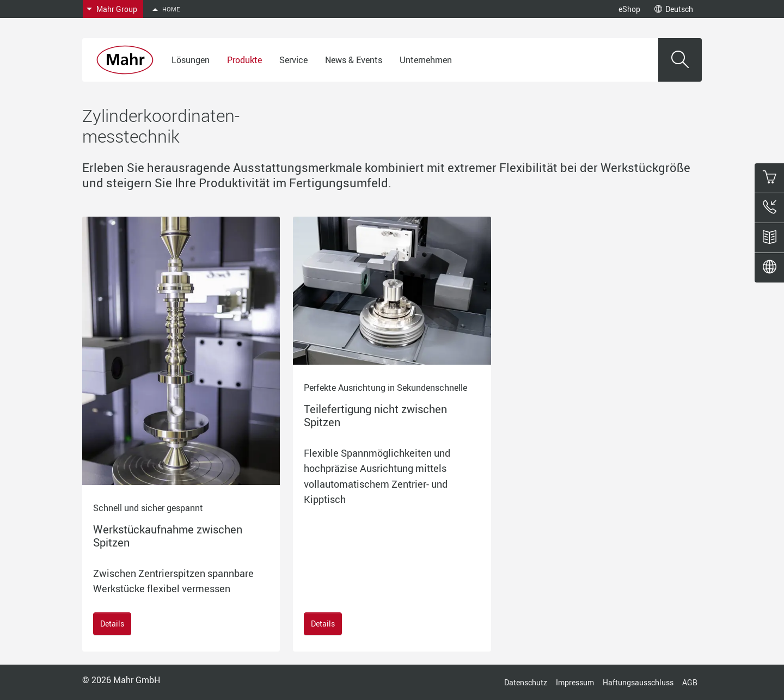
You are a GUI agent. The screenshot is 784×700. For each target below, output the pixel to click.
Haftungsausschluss (638, 682)
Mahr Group (117, 9)
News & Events (354, 60)
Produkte (244, 60)
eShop (629, 9)
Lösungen (191, 60)
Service (293, 60)
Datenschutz (526, 682)
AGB (690, 682)
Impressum (575, 682)
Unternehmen (426, 60)
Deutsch (674, 9)
